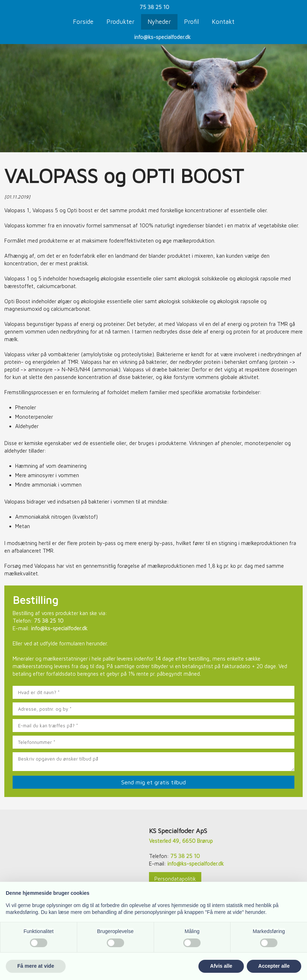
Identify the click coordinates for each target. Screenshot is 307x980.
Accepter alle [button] (274, 966)
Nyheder (159, 22)
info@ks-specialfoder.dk (162, 37)
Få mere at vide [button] (36, 966)
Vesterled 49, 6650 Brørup (181, 841)
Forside (83, 22)
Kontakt (223, 22)
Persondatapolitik (175, 879)
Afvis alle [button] (221, 966)
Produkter (120, 22)
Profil (191, 22)
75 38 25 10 (154, 7)
